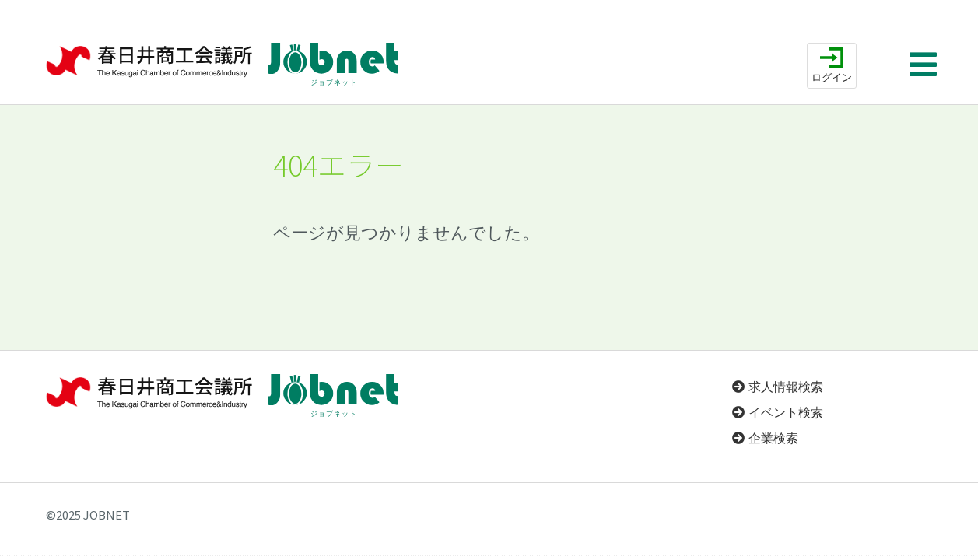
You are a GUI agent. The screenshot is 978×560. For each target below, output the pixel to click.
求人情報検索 (786, 387)
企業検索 (773, 438)
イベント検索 (786, 413)
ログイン (832, 77)
